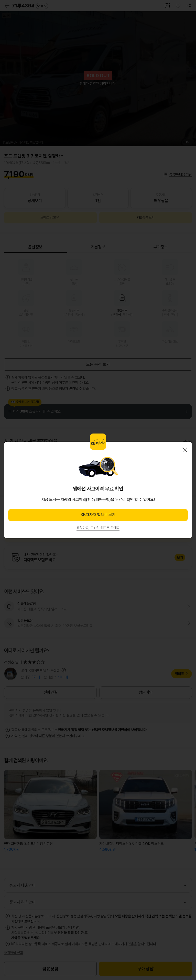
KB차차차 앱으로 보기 (98, 515)
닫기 (185, 450)
